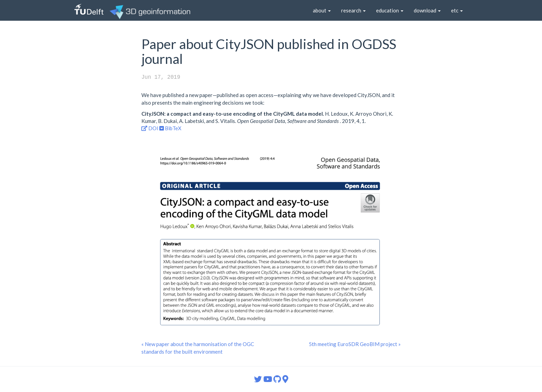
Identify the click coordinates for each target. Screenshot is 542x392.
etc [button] (457, 10)
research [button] (353, 10)
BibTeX (170, 128)
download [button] (427, 10)
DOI (150, 128)
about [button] (322, 10)
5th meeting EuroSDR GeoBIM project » (355, 344)
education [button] (390, 10)
